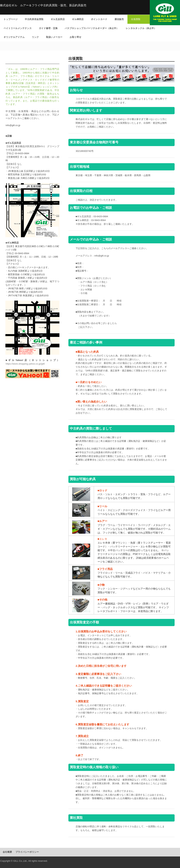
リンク (35, 37)
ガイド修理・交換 (48, 28)
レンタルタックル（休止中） (141, 28)
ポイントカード (99, 19)
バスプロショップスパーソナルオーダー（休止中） (92, 28)
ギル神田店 (78, 19)
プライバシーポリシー (27, 852)
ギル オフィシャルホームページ (165, 13)
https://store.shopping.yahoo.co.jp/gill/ (25, 364)
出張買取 (142, 19)
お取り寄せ (76, 37)
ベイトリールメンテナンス (18, 28)
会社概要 (7, 852)
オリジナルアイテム (14, 37)
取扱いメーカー (54, 37)
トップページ (11, 19)
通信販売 (119, 19)
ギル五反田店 (58, 19)
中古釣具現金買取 (34, 19)
